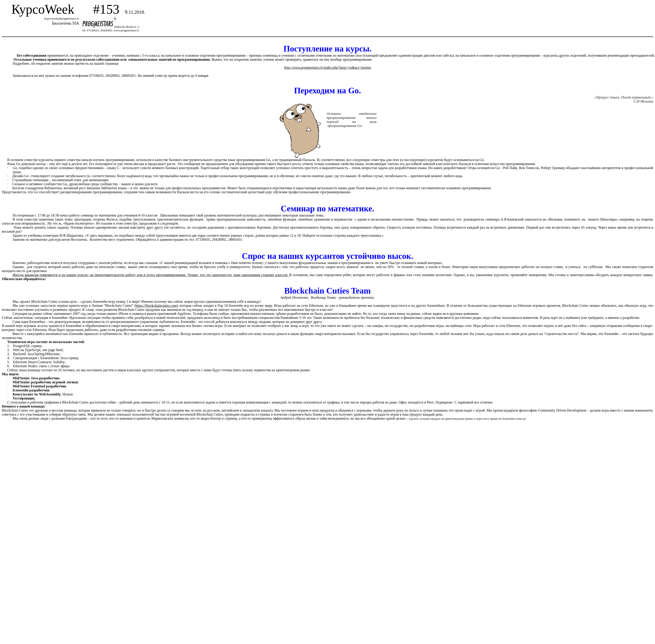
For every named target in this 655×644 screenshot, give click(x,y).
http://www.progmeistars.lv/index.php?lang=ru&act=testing (327, 68)
